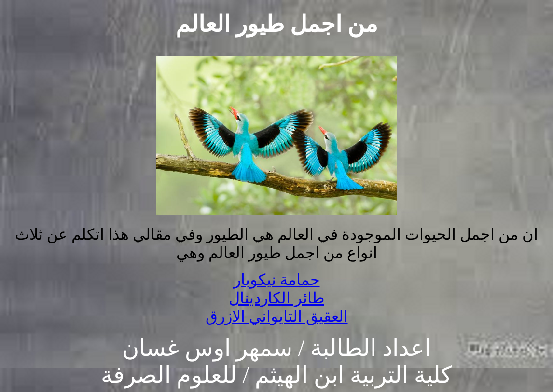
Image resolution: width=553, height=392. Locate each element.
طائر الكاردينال (276, 298)
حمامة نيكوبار (277, 280)
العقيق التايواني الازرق (277, 316)
